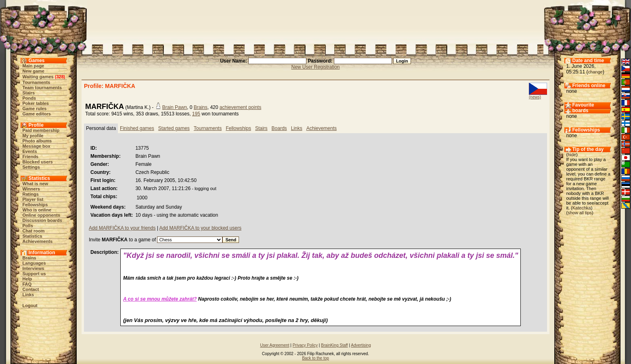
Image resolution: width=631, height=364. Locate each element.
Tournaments (37, 82)
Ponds (29, 98)
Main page (34, 66)
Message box (37, 146)
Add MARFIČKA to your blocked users (200, 228)
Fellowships (35, 205)
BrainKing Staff (334, 345)
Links (28, 295)
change (595, 72)
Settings (31, 167)
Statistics (32, 236)
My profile (33, 136)
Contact (31, 289)
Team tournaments (42, 88)
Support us (34, 274)
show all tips (580, 213)
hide (572, 155)
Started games (174, 128)
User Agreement (275, 345)
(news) (535, 97)
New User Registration (315, 67)
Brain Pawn (175, 107)
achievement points (240, 107)
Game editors (37, 114)
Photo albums (37, 141)
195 (196, 114)
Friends (31, 157)
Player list (33, 199)
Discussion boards (42, 220)
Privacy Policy (305, 345)
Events (30, 151)
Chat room (34, 231)
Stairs (29, 93)
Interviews (34, 268)
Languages (34, 263)
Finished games (137, 128)
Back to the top (315, 358)
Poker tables (36, 103)
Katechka (582, 208)
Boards (279, 128)
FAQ (27, 284)
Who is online (37, 210)
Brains (29, 258)
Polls (28, 226)
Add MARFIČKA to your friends (122, 228)
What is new (36, 184)
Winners (31, 189)
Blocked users (38, 162)
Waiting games (38, 77)
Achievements (38, 241)
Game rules (35, 109)
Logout (30, 305)
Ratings (31, 194)
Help (27, 279)
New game (34, 71)
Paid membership (41, 130)
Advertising (361, 345)
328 (60, 77)
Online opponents (42, 215)
